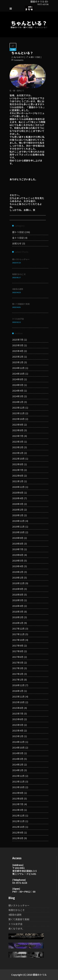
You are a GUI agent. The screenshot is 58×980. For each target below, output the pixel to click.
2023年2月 (18, 447)
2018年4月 (18, 606)
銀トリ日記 (28, 27)
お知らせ (17, 243)
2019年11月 (18, 527)
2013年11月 (18, 781)
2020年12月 (18, 487)
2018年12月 (18, 583)
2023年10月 (18, 419)
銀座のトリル (16, 27)
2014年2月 (18, 764)
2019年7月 (18, 549)
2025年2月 (18, 357)
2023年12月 (18, 408)
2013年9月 (18, 793)
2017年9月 (18, 645)
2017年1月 (18, 679)
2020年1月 (18, 515)
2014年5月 (18, 753)
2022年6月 (18, 476)
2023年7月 (18, 436)
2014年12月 (18, 742)
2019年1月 (18, 577)
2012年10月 (18, 827)
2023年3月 (18, 442)
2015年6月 (18, 719)
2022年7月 (18, 470)
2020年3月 (18, 504)
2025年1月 (18, 362)
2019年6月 (18, 555)
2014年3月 (18, 759)
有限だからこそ (19, 274)
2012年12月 (18, 815)
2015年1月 (18, 736)
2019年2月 (18, 572)
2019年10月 (18, 532)
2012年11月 (18, 821)
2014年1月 (18, 770)
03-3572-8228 (20, 883)
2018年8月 (18, 594)
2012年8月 (18, 838)
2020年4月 (18, 498)
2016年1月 (18, 691)
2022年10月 (18, 459)
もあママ (20, 57)
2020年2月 (18, 510)
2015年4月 (18, 730)
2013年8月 (18, 798)
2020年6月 (18, 493)
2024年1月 (18, 402)
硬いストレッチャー (21, 259)
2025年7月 (18, 340)
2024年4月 (18, 391)
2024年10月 (18, 374)
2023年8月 (18, 430)
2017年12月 (18, 628)
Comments (19, 60)
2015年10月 (18, 702)
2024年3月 (18, 396)
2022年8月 (18, 464)
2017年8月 (18, 651)
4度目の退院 (18, 289)
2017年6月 (18, 657)
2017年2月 (18, 674)
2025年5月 (18, 345)
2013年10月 (18, 787)
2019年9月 (18, 538)
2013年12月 (18, 776)
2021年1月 (18, 481)
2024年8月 (18, 379)
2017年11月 (18, 634)
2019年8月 (18, 544)
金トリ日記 (18, 238)
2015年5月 (18, 725)
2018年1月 (18, 623)
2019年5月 (18, 560)
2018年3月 (18, 611)
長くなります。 (16, 928)
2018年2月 (18, 617)
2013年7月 (18, 804)
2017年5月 (18, 662)
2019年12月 (18, 521)
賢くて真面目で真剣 (21, 304)
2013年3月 (18, 810)
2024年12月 (18, 368)
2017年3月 (18, 668)
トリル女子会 (18, 319)
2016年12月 (18, 685)
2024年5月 (18, 385)
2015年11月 (18, 696)
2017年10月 (18, 640)
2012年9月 (18, 832)
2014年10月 (18, 747)
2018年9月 (18, 589)
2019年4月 (18, 566)
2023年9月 (18, 425)
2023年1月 (18, 453)
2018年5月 (18, 600)
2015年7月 (18, 713)
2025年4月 (18, 351)
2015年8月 (18, 708)
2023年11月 (18, 413)
